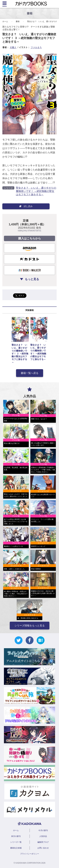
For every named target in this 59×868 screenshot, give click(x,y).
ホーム (5, 21)
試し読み (26, 206)
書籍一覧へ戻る (30, 373)
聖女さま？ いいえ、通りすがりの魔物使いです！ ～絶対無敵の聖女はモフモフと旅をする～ (36, 191)
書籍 (18, 21)
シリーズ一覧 (16, 842)
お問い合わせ (43, 848)
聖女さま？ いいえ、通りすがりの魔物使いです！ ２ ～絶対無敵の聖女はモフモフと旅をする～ (20, 353)
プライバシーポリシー (30, 854)
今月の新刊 (43, 830)
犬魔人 (13, 47)
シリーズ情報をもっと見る (30, 626)
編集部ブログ (43, 842)
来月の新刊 (16, 836)
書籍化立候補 (16, 848)
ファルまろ (36, 47)
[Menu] (4, 4)
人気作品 (43, 836)
